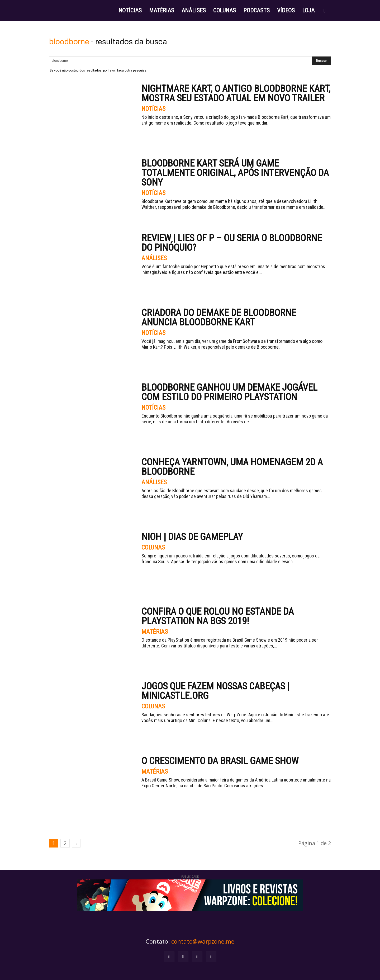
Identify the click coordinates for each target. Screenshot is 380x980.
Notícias (154, 109)
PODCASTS (256, 10)
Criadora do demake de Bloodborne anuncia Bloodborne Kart (219, 318)
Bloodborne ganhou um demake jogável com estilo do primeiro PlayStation (229, 392)
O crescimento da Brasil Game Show (220, 761)
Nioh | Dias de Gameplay (192, 537)
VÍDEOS (286, 10)
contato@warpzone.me (203, 941)
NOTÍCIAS (130, 10)
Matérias (155, 632)
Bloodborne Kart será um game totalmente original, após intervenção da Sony (235, 173)
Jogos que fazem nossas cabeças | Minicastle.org (215, 691)
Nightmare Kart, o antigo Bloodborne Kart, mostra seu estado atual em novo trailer (236, 93)
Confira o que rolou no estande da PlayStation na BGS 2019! (218, 616)
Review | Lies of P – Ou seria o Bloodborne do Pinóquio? (232, 243)
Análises (154, 258)
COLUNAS (225, 10)
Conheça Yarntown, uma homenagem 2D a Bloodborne (232, 467)
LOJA (308, 10)
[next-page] (76, 843)
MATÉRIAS (162, 10)
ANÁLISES (194, 10)
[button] (325, 11)
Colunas (154, 548)
